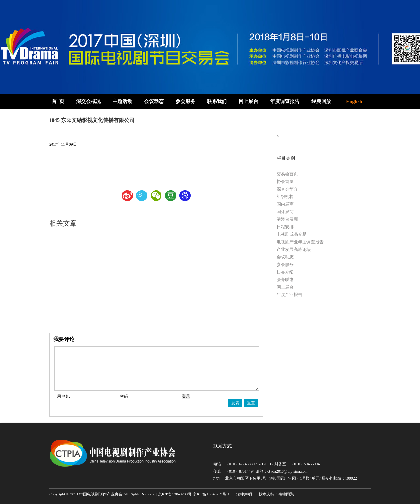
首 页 (58, 101)
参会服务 (185, 101)
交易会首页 (287, 174)
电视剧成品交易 (292, 234)
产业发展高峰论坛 (294, 249)
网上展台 (248, 101)
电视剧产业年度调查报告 (300, 242)
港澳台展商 (287, 219)
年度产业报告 (289, 295)
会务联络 (285, 280)
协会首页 (285, 181)
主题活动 (122, 101)
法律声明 (244, 494)
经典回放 (321, 101)
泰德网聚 (286, 494)
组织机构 (285, 197)
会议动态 (154, 101)
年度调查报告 (285, 101)
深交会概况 (88, 101)
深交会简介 (287, 189)
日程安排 (285, 227)
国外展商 (285, 212)
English (354, 101)
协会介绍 (285, 272)
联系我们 (217, 101)
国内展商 (285, 204)
